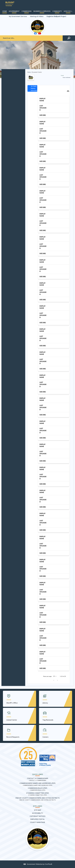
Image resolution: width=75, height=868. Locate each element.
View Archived (66, 77)
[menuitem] (5, 11)
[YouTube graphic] (40, 33)
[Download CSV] (68, 91)
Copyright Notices (38, 816)
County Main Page (38, 822)
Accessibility (38, 813)
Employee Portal (38, 819)
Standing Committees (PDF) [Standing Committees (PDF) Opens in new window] (38, 793)
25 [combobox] (54, 676)
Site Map (38, 810)
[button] (69, 38)
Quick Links (38, 774)
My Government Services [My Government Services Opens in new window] (18, 16)
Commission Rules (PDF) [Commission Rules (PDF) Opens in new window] (37, 788)
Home (29, 72)
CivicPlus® (48, 864)
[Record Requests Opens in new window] (20, 733)
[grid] (54, 383)
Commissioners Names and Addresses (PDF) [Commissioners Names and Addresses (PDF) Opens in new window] (37, 783)
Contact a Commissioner (38, 778)
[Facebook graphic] (35, 33)
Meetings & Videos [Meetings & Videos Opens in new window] (37, 16)
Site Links (38, 806)
